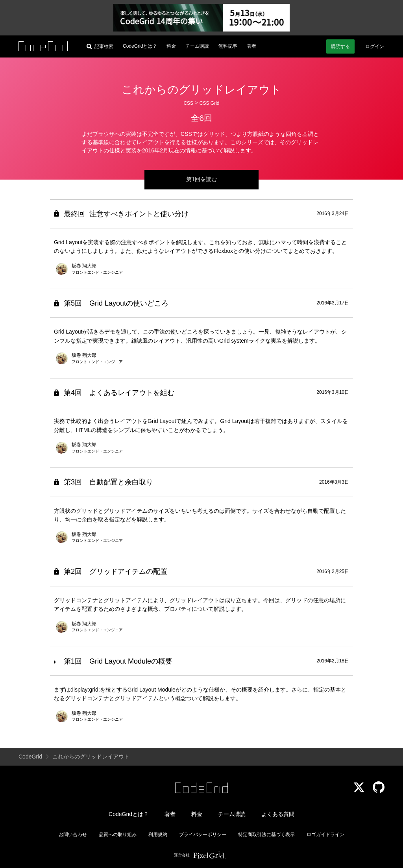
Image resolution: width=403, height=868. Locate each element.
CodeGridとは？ (140, 46)
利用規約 (158, 835)
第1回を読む (201, 179)
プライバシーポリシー (203, 835)
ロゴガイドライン (325, 835)
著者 (251, 46)
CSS (188, 103)
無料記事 (228, 46)
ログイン (375, 46)
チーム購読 (197, 46)
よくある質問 (278, 814)
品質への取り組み (118, 835)
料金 (171, 46)
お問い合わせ (73, 835)
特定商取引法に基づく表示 (266, 835)
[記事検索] (100, 46)
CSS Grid (210, 103)
